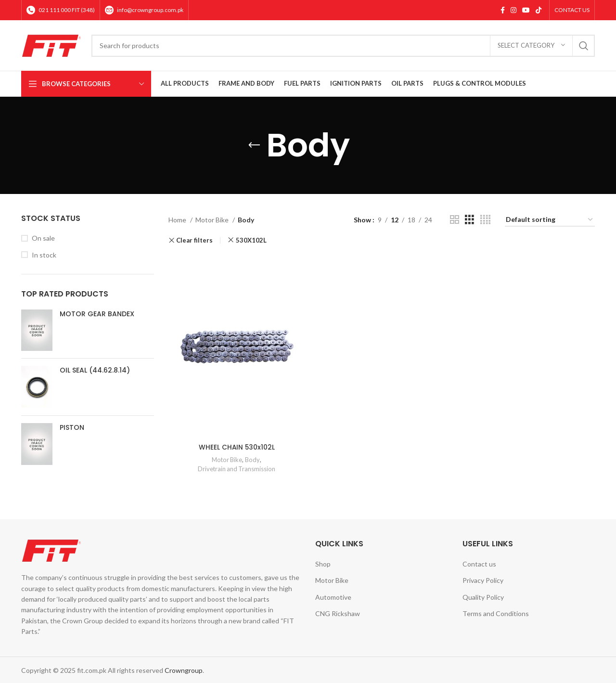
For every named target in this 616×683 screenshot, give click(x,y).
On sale (43, 238)
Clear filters (194, 240)
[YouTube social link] (526, 10)
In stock (44, 255)
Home (178, 220)
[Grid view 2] (455, 220)
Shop (323, 562)
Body (253, 459)
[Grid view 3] (469, 220)
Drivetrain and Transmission (236, 467)
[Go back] (254, 145)
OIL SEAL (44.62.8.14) (95, 370)
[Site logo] (51, 45)
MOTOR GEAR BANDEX (97, 314)
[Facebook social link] (503, 10)
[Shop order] (550, 220)
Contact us (479, 562)
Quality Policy (483, 596)
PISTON (72, 428)
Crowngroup (184, 669)
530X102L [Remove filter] (251, 240)
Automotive (333, 596)
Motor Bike (213, 220)
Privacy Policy (483, 579)
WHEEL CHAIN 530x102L (236, 446)
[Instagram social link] (513, 10)
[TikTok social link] (539, 10)
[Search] (343, 46)
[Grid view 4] (485, 220)
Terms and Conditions (496, 612)
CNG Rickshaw (338, 612)
